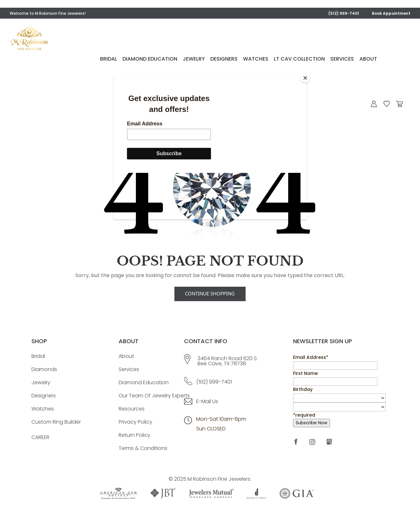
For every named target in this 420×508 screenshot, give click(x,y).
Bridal (136, 60)
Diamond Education (177, 60)
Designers (251, 60)
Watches (283, 60)
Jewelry (221, 60)
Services (369, 60)
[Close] (305, 78)
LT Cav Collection (327, 60)
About (395, 60)
